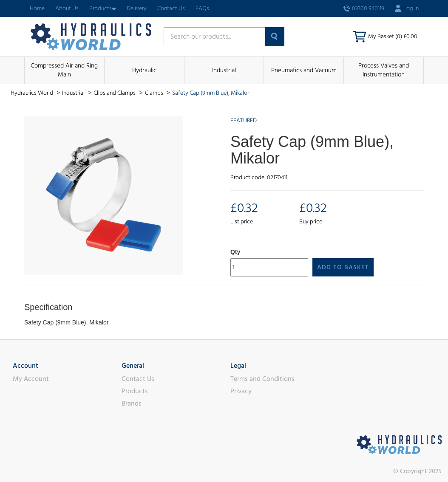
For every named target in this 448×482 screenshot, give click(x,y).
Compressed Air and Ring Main (64, 70)
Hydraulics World (33, 93)
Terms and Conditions (262, 379)
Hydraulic (144, 70)
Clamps (155, 93)
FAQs (202, 8)
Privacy (241, 391)
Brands (132, 403)
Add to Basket (343, 267)
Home (37, 8)
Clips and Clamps (115, 93)
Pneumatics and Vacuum (304, 70)
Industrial (224, 70)
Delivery (137, 8)
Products (103, 8)
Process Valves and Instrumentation (384, 70)
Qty (235, 252)
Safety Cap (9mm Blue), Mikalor (211, 93)
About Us (67, 8)
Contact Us (171, 8)
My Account (31, 379)
